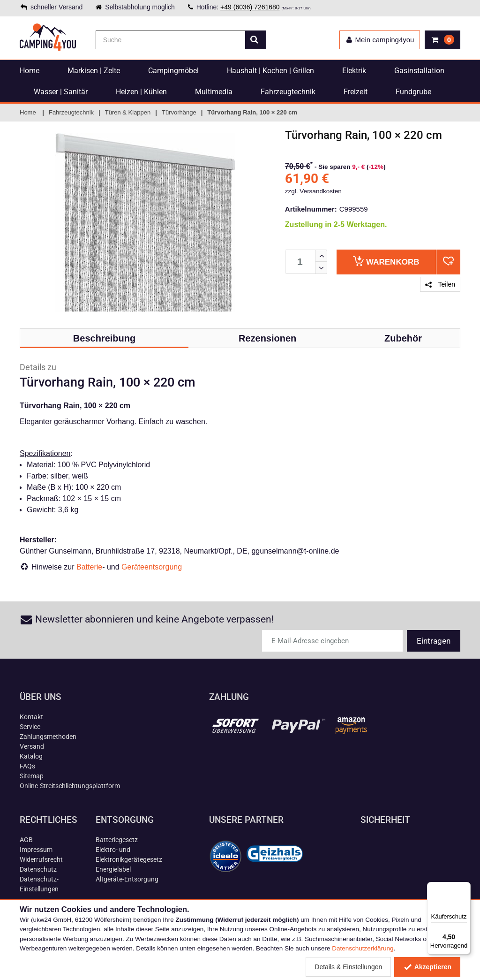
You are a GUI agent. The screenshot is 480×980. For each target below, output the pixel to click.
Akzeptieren (427, 967)
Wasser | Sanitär (61, 92)
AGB (26, 840)
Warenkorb (386, 261)
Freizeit (356, 92)
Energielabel (113, 869)
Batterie (89, 567)
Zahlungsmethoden (48, 737)
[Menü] (465, 888)
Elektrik (354, 71)
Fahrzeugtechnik (288, 92)
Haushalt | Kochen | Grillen (270, 71)
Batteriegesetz (117, 840)
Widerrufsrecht (41, 859)
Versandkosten (320, 191)
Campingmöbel (173, 71)
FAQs (27, 766)
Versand (32, 746)
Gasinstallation (419, 71)
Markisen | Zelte (94, 71)
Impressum (36, 850)
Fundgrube (413, 92)
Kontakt (31, 717)
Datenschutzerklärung (363, 948)
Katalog (31, 756)
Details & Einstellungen (348, 967)
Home (30, 71)
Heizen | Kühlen (141, 92)
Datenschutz (38, 869)
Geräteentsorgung (152, 567)
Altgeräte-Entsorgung (127, 879)
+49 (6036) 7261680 (250, 7)
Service (30, 727)
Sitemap (32, 776)
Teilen (440, 284)
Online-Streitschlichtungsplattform (70, 786)
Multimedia (214, 92)
